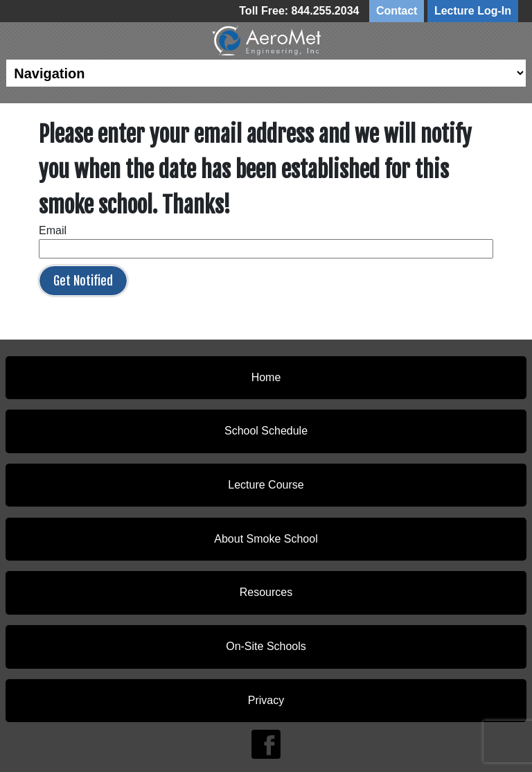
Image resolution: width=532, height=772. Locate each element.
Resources (266, 592)
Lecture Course (266, 485)
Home (266, 377)
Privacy (266, 700)
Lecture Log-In (473, 11)
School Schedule (266, 431)
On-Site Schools (266, 646)
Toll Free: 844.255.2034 (299, 11)
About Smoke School (266, 539)
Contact (397, 11)
